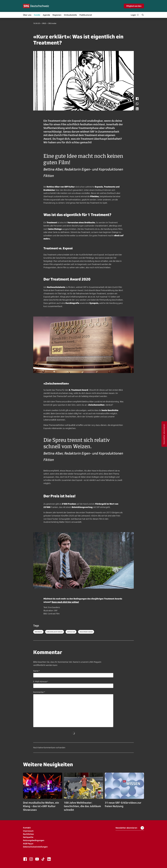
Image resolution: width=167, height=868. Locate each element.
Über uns (27, 15)
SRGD (44, 23)
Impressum (28, 831)
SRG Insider (52, 23)
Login (135, 15)
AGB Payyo (28, 844)
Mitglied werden (134, 6)
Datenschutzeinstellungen (35, 847)
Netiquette (28, 837)
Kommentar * (39, 692)
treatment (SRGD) (86, 632)
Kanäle (37, 15)
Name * (36, 671)
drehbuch (38, 632)
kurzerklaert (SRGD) (55, 632)
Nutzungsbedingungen (34, 840)
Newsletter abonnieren (130, 828)
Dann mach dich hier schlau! (65, 602)
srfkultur (71, 632)
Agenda (46, 15)
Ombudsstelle (70, 15)
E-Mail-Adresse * (41, 681)
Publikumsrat (86, 15)
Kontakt (27, 828)
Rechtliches (28, 834)
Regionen (57, 15)
